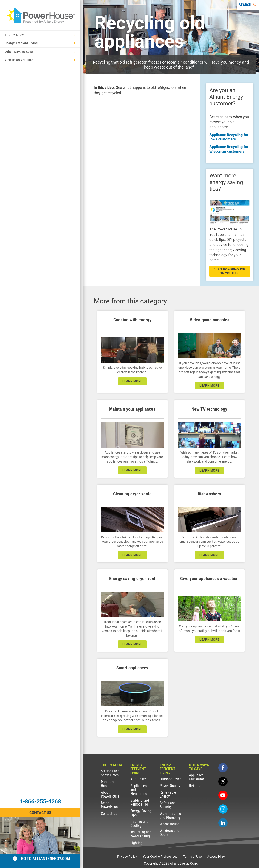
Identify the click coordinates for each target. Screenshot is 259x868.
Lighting (136, 843)
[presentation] (141, 128)
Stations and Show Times (110, 773)
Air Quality (138, 779)
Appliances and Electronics (138, 790)
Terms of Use (192, 857)
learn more (132, 381)
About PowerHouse (110, 794)
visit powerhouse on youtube (230, 271)
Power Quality (170, 786)
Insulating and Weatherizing (141, 834)
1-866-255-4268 (40, 801)
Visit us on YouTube (40, 60)
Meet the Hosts (108, 784)
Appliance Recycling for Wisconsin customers (229, 149)
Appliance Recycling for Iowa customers (229, 137)
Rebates (195, 786)
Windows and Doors (169, 833)
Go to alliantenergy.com (41, 858)
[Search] (248, 5)
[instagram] (223, 809)
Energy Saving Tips (141, 813)
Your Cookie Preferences (160, 857)
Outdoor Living (171, 779)
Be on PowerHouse (110, 805)
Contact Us (109, 813)
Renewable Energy (168, 794)
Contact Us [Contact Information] (40, 813)
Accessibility (216, 857)
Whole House (169, 824)
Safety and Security (168, 805)
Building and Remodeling (140, 802)
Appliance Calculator (196, 777)
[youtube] (223, 795)
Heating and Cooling (139, 824)
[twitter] (223, 781)
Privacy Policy (127, 857)
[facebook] (223, 768)
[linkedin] (223, 823)
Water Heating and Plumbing (170, 816)
